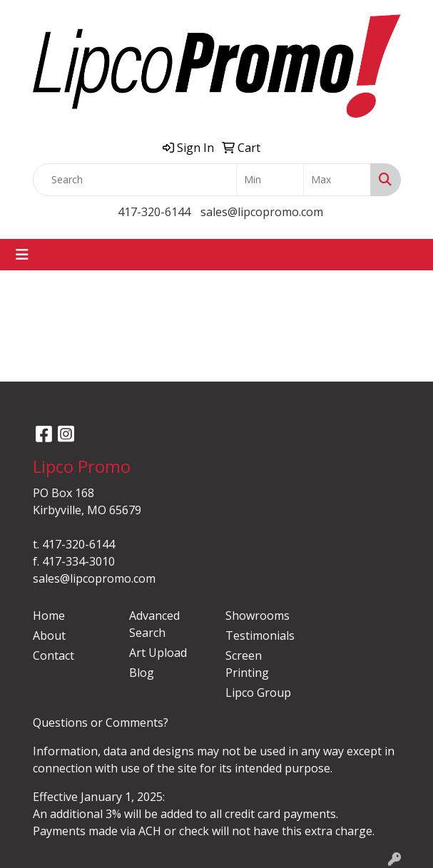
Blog (142, 673)
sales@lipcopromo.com (262, 212)
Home (49, 616)
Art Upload (158, 653)
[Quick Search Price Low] (270, 180)
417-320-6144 (154, 212)
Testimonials (260, 635)
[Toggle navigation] (22, 255)
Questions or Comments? (101, 723)
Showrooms (258, 616)
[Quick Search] (135, 180)
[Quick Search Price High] (337, 180)
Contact (54, 655)
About (49, 635)
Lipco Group (258, 693)
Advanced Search (154, 624)
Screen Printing (247, 664)
